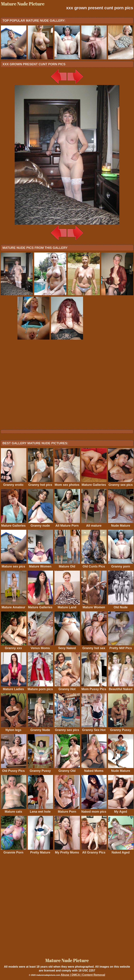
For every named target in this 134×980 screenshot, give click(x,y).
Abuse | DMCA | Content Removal (83, 975)
